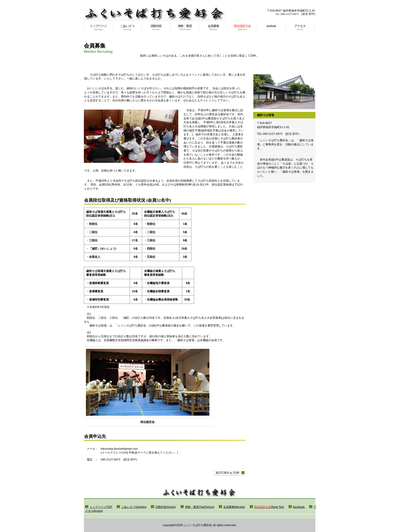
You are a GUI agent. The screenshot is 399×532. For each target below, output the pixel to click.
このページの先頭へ (230, 473)
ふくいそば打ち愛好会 (155, 15)
